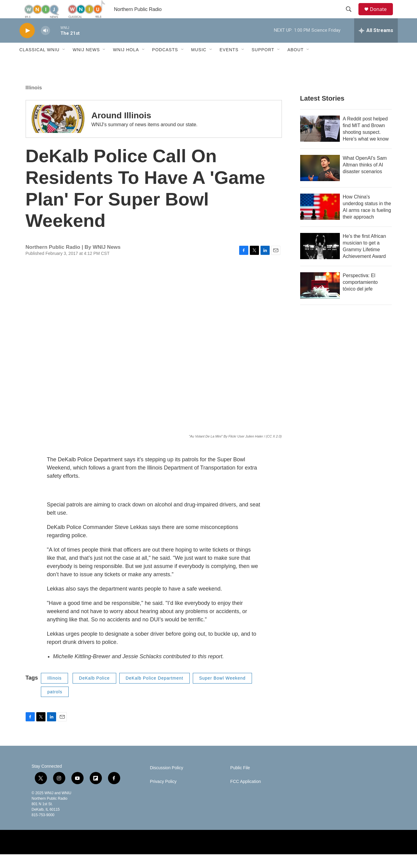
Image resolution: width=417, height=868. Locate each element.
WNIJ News (86, 63)
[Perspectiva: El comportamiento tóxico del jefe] (320, 299)
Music (199, 63)
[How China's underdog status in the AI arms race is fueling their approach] (320, 220)
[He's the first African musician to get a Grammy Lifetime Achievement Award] (320, 260)
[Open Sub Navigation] (64, 63)
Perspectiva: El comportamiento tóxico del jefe (360, 296)
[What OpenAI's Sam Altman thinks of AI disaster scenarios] (320, 182)
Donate (382, 16)
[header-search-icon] (352, 16)
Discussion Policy (167, 782)
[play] (27, 44)
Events (229, 63)
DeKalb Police (94, 692)
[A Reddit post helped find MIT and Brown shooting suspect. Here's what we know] (320, 142)
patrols (55, 705)
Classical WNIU (40, 63)
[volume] (45, 44)
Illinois (34, 101)
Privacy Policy (163, 795)
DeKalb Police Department (155, 692)
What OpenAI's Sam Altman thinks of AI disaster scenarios (365, 179)
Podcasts (165, 63)
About (295, 63)
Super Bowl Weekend (222, 692)
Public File (240, 782)
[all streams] (376, 44)
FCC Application (246, 795)
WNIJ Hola (126, 63)
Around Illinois (121, 129)
